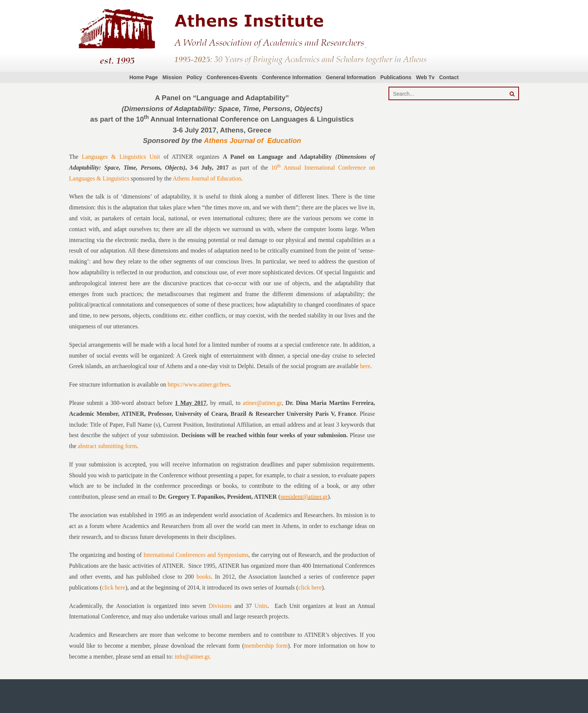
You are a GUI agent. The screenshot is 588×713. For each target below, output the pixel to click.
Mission (172, 77)
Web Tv (425, 77)
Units (261, 606)
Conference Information (292, 77)
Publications (396, 77)
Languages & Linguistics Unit (121, 157)
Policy (194, 77)
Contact (449, 77)
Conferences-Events (232, 77)
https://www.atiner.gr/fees (199, 384)
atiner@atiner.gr (262, 403)
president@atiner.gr (304, 497)
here (365, 366)
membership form (266, 646)
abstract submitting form (107, 446)
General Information (351, 77)
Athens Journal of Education (253, 141)
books (204, 577)
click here (114, 587)
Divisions (220, 606)
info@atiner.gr (192, 657)
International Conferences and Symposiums (196, 555)
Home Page (144, 77)
